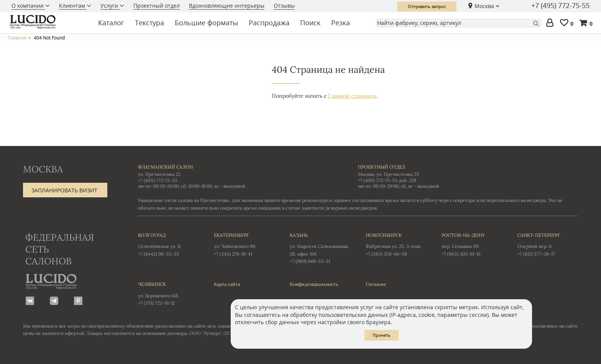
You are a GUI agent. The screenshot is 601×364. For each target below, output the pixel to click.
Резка (341, 23)
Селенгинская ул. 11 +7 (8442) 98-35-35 (168, 244)
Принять (382, 335)
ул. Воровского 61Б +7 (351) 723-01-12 (168, 293)
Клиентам (73, 6)
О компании (28, 6)
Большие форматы (206, 23)
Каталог (111, 23)
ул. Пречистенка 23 (159, 174)
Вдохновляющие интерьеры (227, 6)
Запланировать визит (64, 190)
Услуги (110, 6)
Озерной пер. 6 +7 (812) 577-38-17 (548, 244)
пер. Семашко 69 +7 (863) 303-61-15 (472, 244)
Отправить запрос (427, 6)
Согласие (376, 284)
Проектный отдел (157, 6)
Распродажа (269, 23)
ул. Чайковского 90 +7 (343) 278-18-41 (244, 244)
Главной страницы (352, 96)
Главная (17, 38)
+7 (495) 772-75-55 (560, 6)
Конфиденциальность (314, 284)
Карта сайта (227, 284)
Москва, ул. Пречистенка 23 (388, 174)
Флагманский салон (165, 167)
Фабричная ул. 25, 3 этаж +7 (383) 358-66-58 (396, 244)
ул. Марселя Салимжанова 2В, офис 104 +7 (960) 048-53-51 (320, 248)
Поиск (310, 23)
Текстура (149, 23)
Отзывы (284, 6)
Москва (484, 6)
